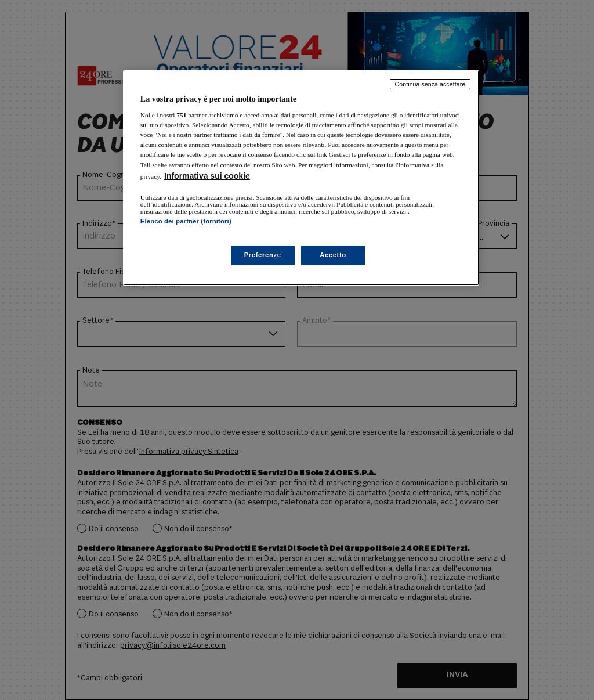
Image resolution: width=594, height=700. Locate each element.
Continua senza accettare (430, 84)
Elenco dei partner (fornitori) (186, 221)
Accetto (333, 255)
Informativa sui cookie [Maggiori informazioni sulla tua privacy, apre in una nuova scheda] (207, 176)
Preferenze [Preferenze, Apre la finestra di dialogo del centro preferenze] (263, 255)
